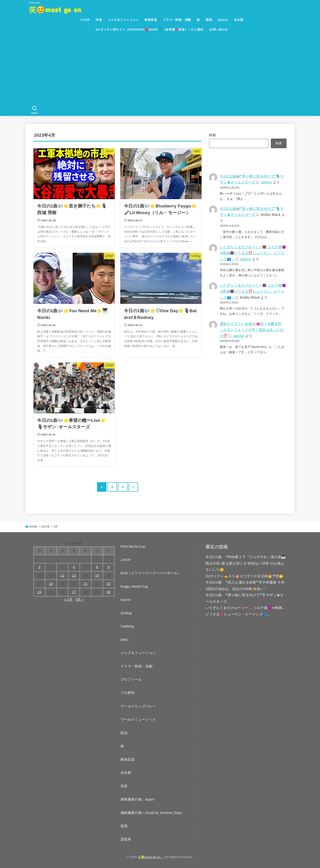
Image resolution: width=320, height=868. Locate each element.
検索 (213, 135)
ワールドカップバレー (138, 706)
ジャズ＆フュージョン (123, 20)
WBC (125, 640)
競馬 (209, 20)
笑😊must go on (59, 9)
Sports (223, 20)
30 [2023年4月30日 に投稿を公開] (109, 592)
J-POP (85, 20)
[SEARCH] (35, 110)
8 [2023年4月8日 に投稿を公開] (97, 567)
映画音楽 (151, 20)
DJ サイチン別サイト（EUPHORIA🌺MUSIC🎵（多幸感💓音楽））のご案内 (149, 29)
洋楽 (99, 20)
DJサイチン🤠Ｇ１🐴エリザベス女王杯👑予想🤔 (245, 576)
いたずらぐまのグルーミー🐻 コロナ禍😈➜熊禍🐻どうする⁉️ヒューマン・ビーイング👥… (253, 253)
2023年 (45, 527)
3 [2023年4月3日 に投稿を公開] (39, 567)
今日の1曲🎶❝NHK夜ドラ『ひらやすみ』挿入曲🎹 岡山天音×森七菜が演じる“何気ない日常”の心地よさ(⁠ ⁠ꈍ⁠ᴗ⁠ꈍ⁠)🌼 (245, 563)
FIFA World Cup (133, 547)
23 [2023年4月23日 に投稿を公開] (109, 584)
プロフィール (131, 680)
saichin (266, 182)
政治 (124, 733)
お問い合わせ (218, 29)
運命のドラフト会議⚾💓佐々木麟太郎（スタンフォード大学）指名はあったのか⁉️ (252, 330)
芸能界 (126, 839)
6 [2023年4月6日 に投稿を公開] (74, 567)
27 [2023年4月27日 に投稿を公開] (74, 592)
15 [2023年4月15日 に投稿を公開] (97, 575)
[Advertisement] (162, 69)
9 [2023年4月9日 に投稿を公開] (109, 567)
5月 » (80, 599)
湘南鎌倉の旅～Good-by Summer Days (151, 813)
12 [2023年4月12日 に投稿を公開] (62, 575)
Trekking (127, 626)
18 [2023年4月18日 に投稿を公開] (51, 584)
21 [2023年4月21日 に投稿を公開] (86, 584)
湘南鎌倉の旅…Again (137, 799)
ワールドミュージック (138, 720)
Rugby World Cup (134, 587)
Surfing (126, 613)
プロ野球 (128, 693)
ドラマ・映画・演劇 (177, 20)
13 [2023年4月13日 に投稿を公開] (74, 575)
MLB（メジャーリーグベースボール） (151, 573)
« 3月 (68, 599)
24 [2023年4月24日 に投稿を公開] (39, 592)
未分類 (238, 20)
